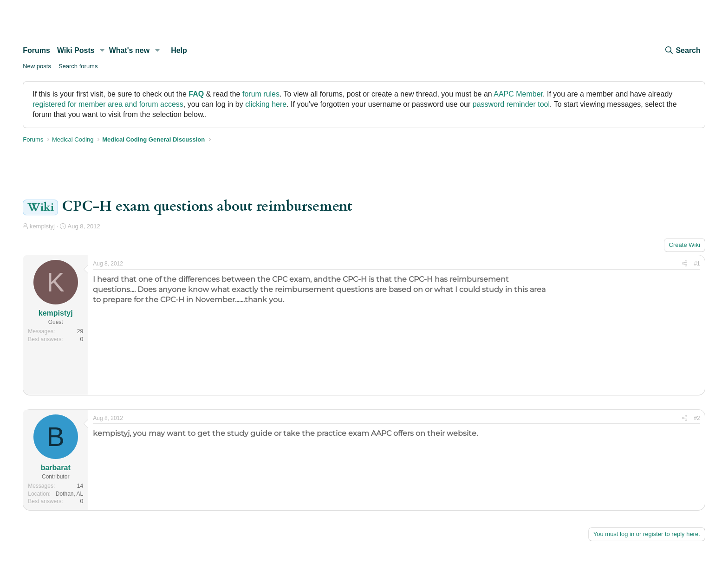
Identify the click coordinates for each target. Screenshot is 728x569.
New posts (37, 66)
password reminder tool (511, 104)
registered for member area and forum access (108, 104)
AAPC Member (518, 94)
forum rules (261, 94)
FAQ (196, 94)
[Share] (685, 264)
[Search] (682, 51)
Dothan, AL (69, 494)
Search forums (78, 66)
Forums (36, 50)
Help (179, 50)
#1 (697, 264)
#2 (697, 418)
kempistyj (42, 226)
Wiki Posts (76, 50)
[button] (102, 51)
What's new (129, 50)
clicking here (266, 104)
